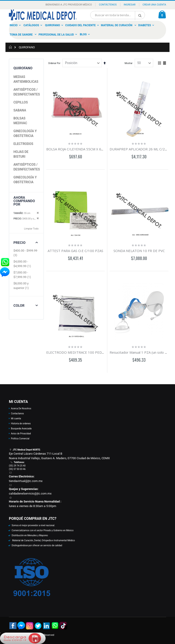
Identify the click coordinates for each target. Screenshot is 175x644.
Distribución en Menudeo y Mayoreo (30, 535)
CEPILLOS (21, 102)
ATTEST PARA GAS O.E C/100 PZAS (75, 251)
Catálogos (31, 25)
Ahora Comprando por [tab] (24, 201)
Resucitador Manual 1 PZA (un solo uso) (141, 352)
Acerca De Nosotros (21, 408)
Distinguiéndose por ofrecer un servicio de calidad (37, 545)
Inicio (14, 25)
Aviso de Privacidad (21, 434)
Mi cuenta (16, 419)
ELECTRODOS (23, 144)
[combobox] (118, 15)
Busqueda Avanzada (21, 429)
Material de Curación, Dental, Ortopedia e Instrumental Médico (43, 540)
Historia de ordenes (21, 424)
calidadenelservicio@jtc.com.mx (30, 493)
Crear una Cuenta (154, 5)
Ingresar (130, 5)
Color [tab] (19, 306)
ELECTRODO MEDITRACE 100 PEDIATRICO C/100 (86, 352)
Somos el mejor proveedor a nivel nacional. (33, 525)
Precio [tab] (19, 243)
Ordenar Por (54, 63)
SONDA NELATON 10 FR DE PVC (139, 251)
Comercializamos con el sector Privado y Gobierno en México (43, 530)
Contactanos (17, 413)
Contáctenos (108, 5)
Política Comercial (20, 439)
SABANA (20, 110)
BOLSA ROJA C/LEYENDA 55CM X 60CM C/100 (82, 149)
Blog (83, 34)
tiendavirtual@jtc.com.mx (26, 481)
